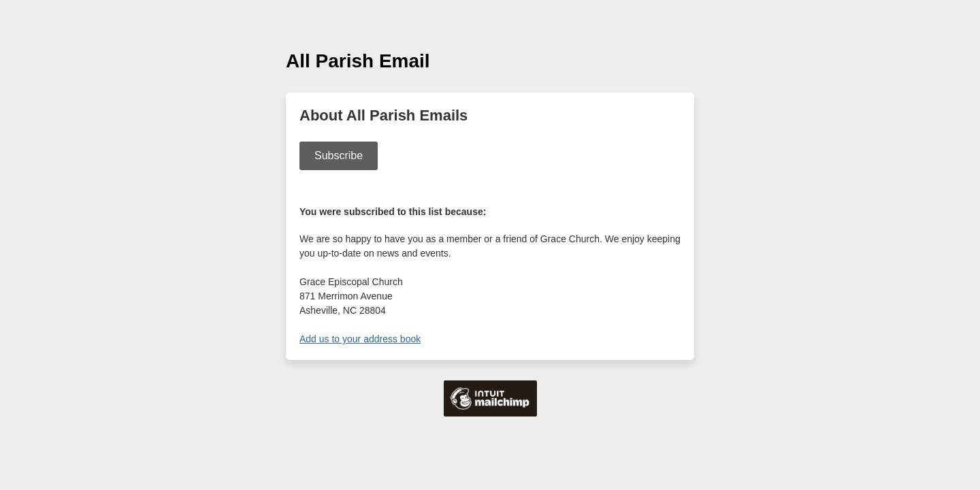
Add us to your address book (360, 339)
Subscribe (339, 156)
